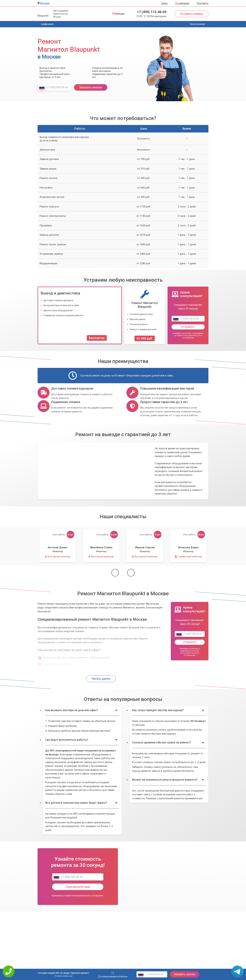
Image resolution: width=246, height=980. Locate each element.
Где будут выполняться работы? (81, 740)
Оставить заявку (192, 14)
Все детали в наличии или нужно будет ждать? (81, 803)
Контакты (203, 3)
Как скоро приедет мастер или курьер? (168, 710)
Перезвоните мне (78, 887)
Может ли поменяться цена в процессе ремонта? (168, 780)
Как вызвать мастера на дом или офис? (81, 710)
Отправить (188, 327)
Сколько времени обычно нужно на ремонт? (168, 743)
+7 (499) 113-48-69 (152, 12)
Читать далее (101, 679)
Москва (45, 3)
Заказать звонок (91, 87)
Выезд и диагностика (60, 293)
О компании (182, 3)
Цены (164, 3)
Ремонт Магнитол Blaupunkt (145, 305)
